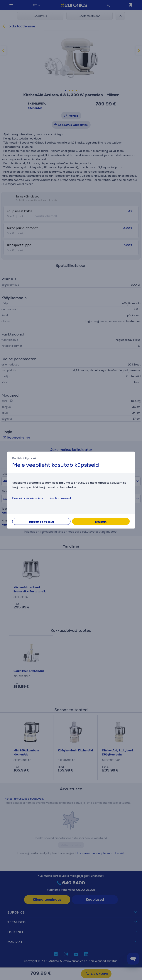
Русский (30, 458)
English (17, 458)
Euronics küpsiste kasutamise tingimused (42, 498)
